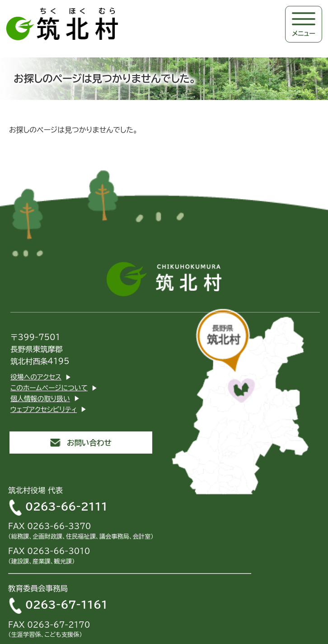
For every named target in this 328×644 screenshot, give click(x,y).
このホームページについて (49, 388)
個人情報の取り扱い (40, 399)
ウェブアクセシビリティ (44, 410)
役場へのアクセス (36, 377)
